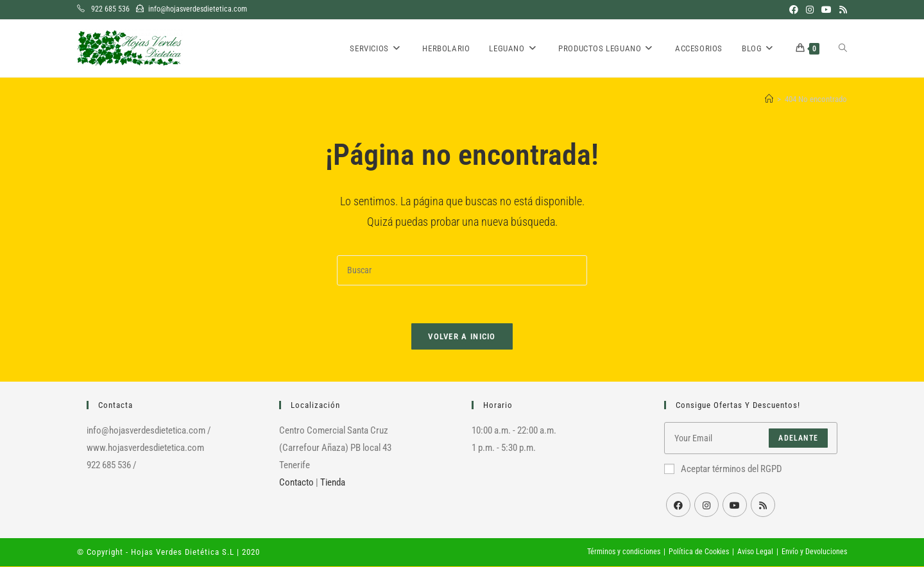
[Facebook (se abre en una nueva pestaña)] (794, 10)
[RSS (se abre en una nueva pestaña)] (841, 10)
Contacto (296, 483)
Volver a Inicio (462, 337)
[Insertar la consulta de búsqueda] (462, 270)
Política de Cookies (699, 552)
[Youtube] (735, 505)
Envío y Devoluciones (814, 552)
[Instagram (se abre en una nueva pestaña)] (810, 10)
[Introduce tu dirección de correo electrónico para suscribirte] (751, 439)
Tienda (333, 483)
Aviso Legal (755, 552)
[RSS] (763, 505)
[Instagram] (706, 505)
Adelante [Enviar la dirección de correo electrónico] (798, 439)
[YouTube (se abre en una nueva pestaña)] (826, 10)
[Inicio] (769, 99)
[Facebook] (678, 505)
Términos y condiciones (624, 552)
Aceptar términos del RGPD (723, 470)
